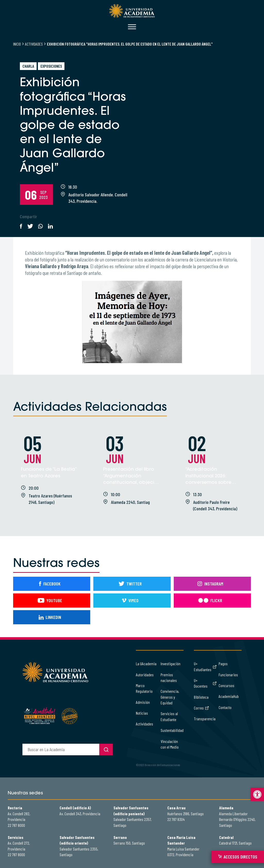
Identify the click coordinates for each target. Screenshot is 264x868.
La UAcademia (146, 664)
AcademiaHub (229, 696)
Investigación (171, 664)
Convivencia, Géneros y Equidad (170, 697)
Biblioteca (201, 697)
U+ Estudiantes (205, 666)
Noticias (142, 713)
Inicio (17, 44)
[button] (257, 794)
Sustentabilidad (172, 730)
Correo (201, 708)
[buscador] (61, 749)
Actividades (34, 44)
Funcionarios (228, 675)
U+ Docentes (205, 683)
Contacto (225, 707)
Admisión (143, 702)
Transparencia (205, 719)
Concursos (226, 685)
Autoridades (145, 675)
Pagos (223, 664)
